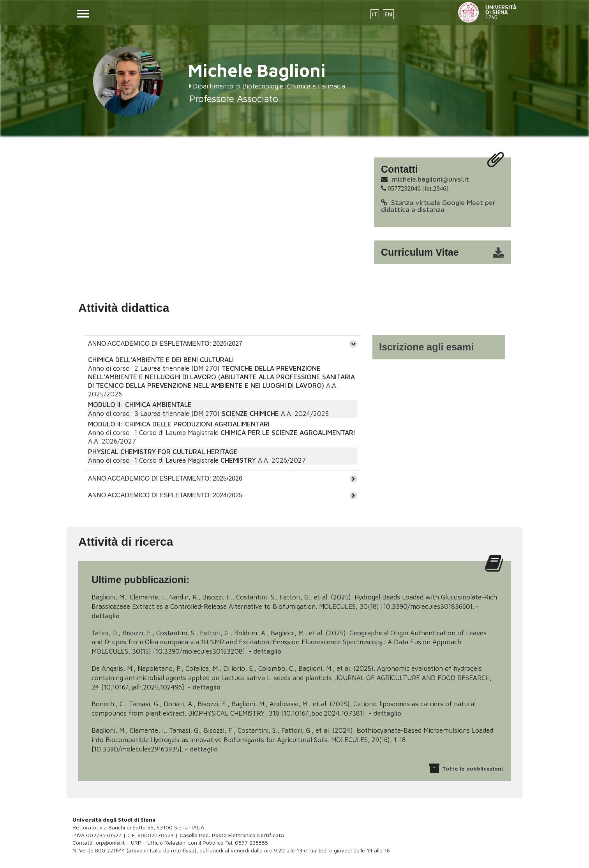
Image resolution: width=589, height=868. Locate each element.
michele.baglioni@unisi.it (430, 179)
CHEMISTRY (238, 460)
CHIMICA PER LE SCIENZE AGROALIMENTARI (288, 433)
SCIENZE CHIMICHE (250, 414)
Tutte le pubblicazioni (473, 768)
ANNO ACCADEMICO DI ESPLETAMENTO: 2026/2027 (165, 344)
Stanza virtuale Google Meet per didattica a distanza (438, 206)
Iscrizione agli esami (426, 347)
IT (375, 14)
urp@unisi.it (110, 842)
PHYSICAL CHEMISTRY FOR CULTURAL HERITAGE (163, 452)
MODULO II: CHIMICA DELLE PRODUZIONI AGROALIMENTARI (179, 424)
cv (448, 253)
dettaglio (106, 616)
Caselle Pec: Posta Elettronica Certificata (232, 835)
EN (388, 14)
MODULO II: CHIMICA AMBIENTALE (140, 405)
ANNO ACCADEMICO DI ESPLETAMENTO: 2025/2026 (165, 478)
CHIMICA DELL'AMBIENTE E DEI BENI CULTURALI (161, 360)
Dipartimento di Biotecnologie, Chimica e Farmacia (269, 86)
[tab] (222, 344)
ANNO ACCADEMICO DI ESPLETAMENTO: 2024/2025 (165, 495)
